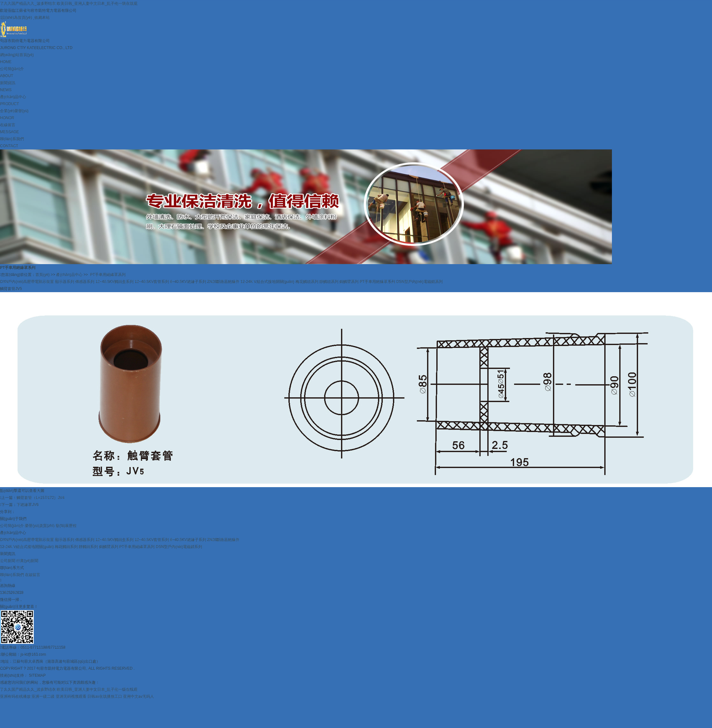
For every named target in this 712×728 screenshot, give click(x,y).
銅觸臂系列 (349, 282)
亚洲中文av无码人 (138, 696)
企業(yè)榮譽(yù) (356, 115)
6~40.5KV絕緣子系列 (188, 282)
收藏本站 (41, 18)
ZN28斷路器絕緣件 (223, 282)
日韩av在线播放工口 (105, 696)
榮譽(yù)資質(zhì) (40, 526)
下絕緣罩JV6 (28, 505)
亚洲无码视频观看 (71, 696)
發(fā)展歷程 (66, 526)
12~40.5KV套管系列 (152, 282)
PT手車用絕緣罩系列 (108, 275)
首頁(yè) (43, 275)
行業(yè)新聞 (27, 561)
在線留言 (356, 129)
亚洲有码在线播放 (15, 696)
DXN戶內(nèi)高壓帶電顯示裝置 (27, 282)
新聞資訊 (356, 87)
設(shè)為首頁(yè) (16, 18)
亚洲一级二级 (43, 696)
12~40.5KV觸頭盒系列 (114, 282)
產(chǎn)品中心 (356, 101)
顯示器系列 (65, 282)
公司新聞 (8, 561)
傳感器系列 (85, 282)
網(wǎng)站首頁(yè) (356, 59)
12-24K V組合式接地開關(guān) (268, 282)
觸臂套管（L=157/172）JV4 (40, 498)
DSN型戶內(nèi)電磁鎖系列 (419, 282)
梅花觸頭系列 (307, 282)
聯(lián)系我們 (356, 143)
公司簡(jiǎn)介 (356, 73)
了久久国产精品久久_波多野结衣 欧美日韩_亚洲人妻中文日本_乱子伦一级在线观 (69, 4)
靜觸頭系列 (329, 282)
